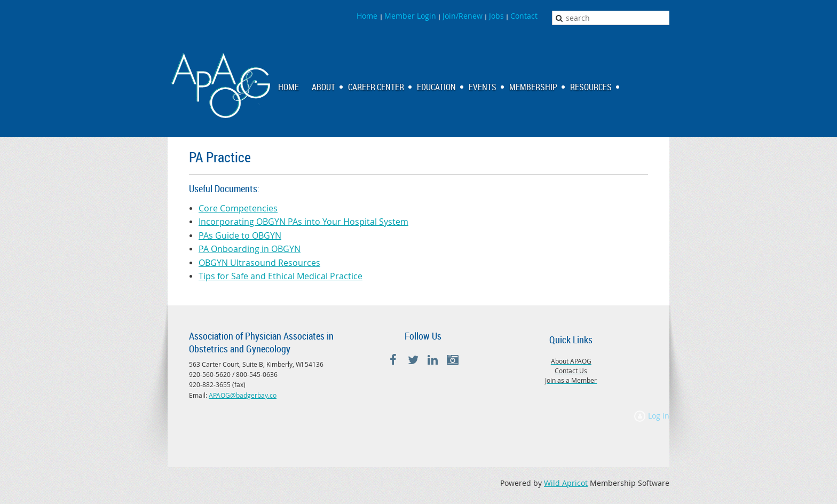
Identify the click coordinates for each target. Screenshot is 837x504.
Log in (659, 416)
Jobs (496, 16)
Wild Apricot (566, 483)
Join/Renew (463, 16)
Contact (524, 16)
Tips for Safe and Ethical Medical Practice (281, 276)
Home (368, 16)
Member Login (410, 16)
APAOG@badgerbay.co (243, 395)
